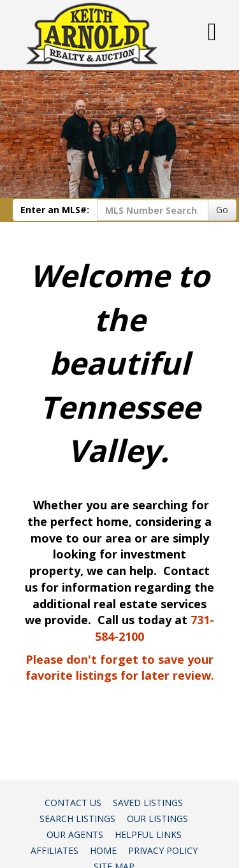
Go (222, 210)
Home (103, 850)
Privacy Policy (163, 850)
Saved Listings (148, 803)
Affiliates (54, 850)
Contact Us (73, 803)
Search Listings (77, 819)
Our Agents (75, 834)
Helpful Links (148, 834)
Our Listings (157, 819)
